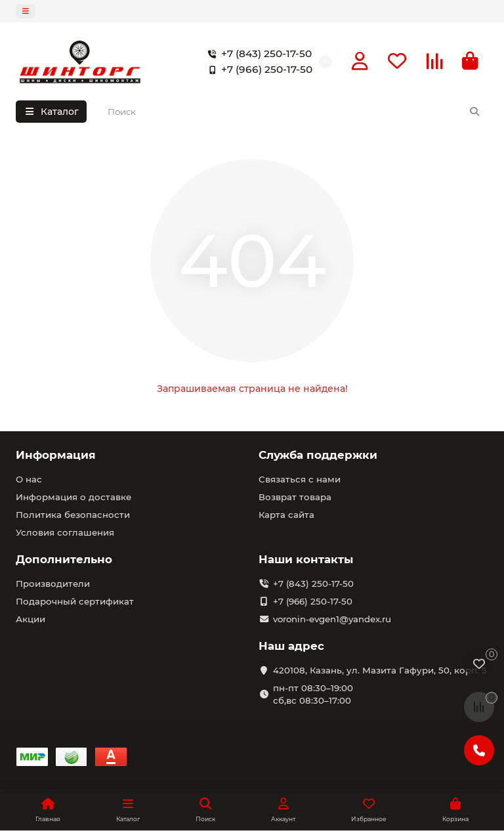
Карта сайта (286, 515)
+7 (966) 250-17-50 (258, 70)
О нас (29, 479)
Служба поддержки (318, 455)
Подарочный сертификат (75, 601)
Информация (56, 455)
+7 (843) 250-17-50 (257, 54)
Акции (31, 619)
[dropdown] (26, 11)
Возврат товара (295, 497)
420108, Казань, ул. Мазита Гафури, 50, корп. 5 (380, 670)
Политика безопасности (73, 515)
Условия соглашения (65, 532)
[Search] (294, 112)
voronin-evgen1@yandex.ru (332, 619)
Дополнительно (64, 559)
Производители (53, 584)
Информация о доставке (73, 497)
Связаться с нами (300, 479)
